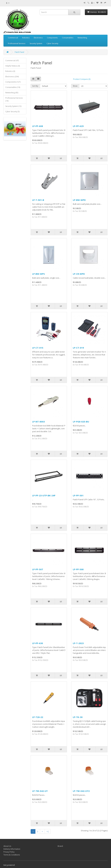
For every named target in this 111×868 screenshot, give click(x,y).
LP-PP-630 (38, 643)
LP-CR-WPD (79, 274)
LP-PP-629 (78, 126)
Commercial (13, 38)
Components (52, 38)
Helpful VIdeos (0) (13, 66)
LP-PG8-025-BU (81, 422)
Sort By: (35, 86)
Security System (36, 43)
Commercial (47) (12, 61)
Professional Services (17, 43)
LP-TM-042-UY (40, 791)
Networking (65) (12, 93)
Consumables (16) (13, 87)
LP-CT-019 (78, 348)
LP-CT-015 (38, 348)
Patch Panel (19, 52)
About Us (7, 846)
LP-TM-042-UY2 (81, 791)
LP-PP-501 (78, 495)
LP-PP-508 (78, 569)
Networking (82, 38)
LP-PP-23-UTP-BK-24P (44, 495)
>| (48, 831)
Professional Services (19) (14, 99)
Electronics (38, 38)
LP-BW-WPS (39, 274)
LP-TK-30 (78, 717)
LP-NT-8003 (39, 422)
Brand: (60, 846)
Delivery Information (12, 849)
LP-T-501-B (38, 200)
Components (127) (13, 82)
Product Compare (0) (82, 79)
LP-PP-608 (38, 126)
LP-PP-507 (38, 569)
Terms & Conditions (12, 855)
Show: (75, 86)
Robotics (26, 38)
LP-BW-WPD (79, 200)
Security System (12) (13, 106)
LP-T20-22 (38, 717)
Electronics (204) (12, 77)
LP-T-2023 (78, 643)
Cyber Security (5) (12, 112)
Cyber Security (52, 43)
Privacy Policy (9, 852)
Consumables (68, 38)
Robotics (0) (10, 71)
